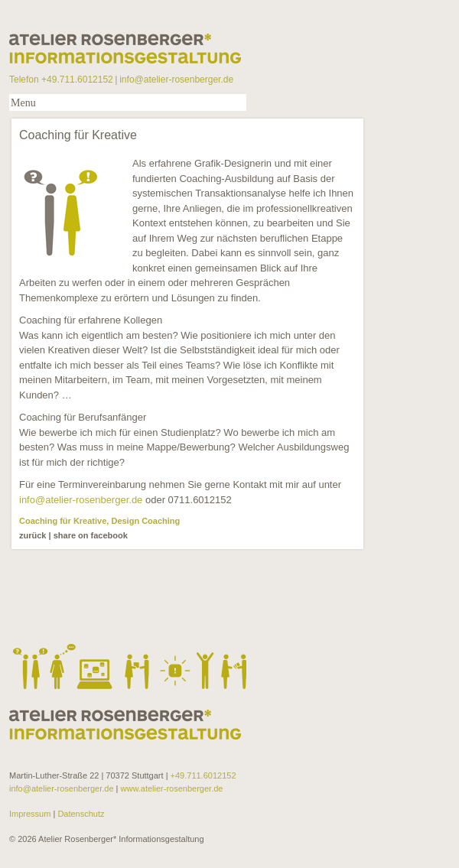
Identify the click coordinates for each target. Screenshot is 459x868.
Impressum (31, 814)
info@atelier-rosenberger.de (176, 80)
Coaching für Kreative (63, 521)
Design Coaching (145, 521)
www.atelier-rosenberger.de (172, 788)
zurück (33, 535)
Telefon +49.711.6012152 (61, 80)
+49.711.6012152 (203, 775)
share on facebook (91, 535)
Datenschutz (80, 814)
